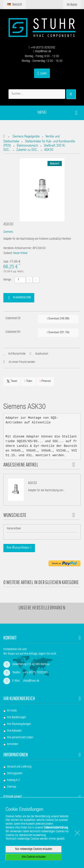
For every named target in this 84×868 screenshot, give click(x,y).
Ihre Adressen (14, 731)
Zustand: (8, 253)
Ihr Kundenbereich (19, 698)
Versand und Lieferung (19, 767)
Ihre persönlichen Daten (20, 738)
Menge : (8, 280)
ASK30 (32, 483)
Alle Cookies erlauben (34, 857)
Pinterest (45, 381)
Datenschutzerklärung (56, 828)
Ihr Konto (12, 711)
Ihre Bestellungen (16, 718)
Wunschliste (15, 515)
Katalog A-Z (13, 780)
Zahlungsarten (15, 774)
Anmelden (13, 744)
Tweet (12, 381)
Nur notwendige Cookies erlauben (34, 849)
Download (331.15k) (58, 332)
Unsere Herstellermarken (42, 608)
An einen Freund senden (22, 362)
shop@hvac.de (42, 52)
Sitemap (12, 787)
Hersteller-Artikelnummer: (18, 248)
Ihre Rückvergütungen (19, 724)
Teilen (28, 381)
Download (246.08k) (58, 319)
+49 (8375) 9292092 (42, 48)
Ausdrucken (42, 354)
